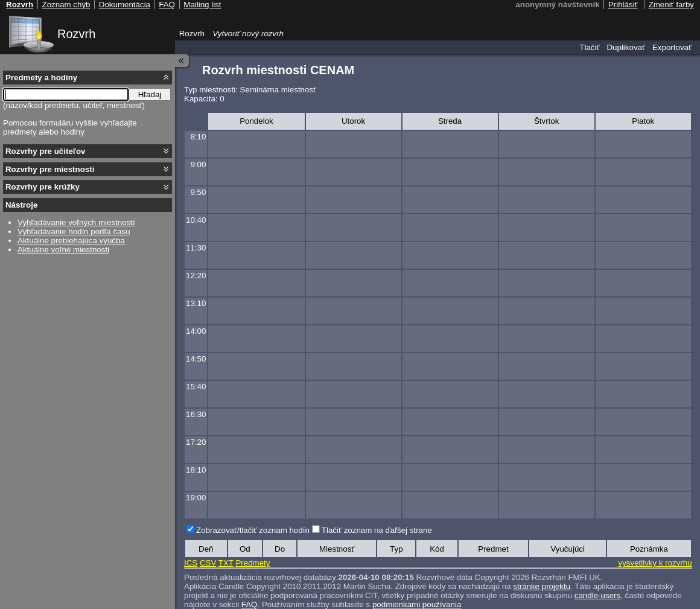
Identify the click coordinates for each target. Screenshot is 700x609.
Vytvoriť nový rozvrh (248, 33)
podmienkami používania (417, 604)
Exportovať (672, 47)
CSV (208, 563)
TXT (226, 563)
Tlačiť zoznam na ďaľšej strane (377, 530)
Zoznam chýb (66, 5)
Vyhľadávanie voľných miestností (76, 222)
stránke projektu (542, 586)
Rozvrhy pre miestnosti (50, 169)
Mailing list (202, 5)
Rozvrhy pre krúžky (43, 187)
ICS (191, 563)
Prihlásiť (623, 5)
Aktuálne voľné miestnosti (63, 250)
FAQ (250, 604)
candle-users (597, 595)
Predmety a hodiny (41, 78)
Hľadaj (150, 94)
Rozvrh (76, 34)
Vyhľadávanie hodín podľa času (74, 231)
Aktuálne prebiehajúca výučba (71, 241)
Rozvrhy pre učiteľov (46, 151)
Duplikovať (626, 47)
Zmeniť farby (671, 5)
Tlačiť (589, 47)
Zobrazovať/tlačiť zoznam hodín (253, 530)
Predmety (253, 563)
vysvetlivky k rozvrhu (655, 563)
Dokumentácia (125, 5)
